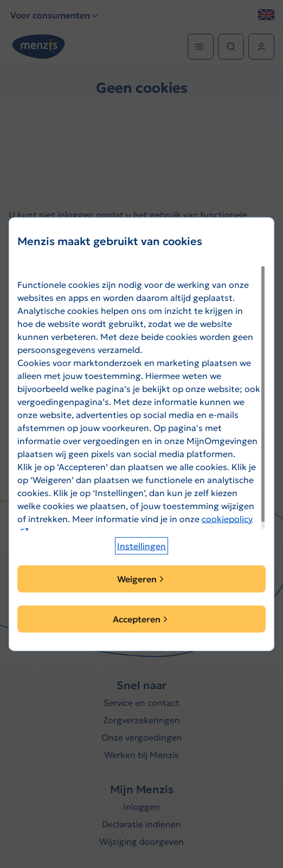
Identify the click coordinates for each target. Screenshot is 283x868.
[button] (141, 546)
